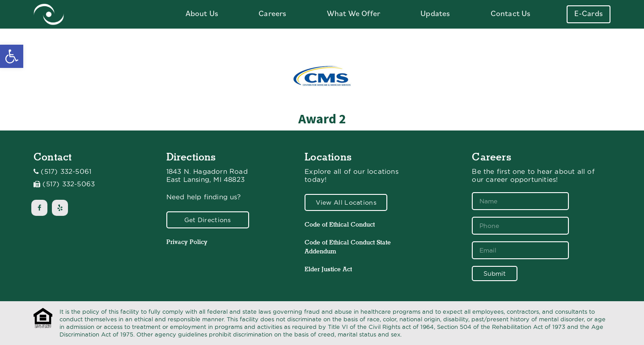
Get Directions (208, 220)
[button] (12, 56)
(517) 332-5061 (66, 172)
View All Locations (346, 202)
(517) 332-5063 (69, 184)
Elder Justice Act (328, 269)
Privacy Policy (187, 242)
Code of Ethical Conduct (340, 224)
